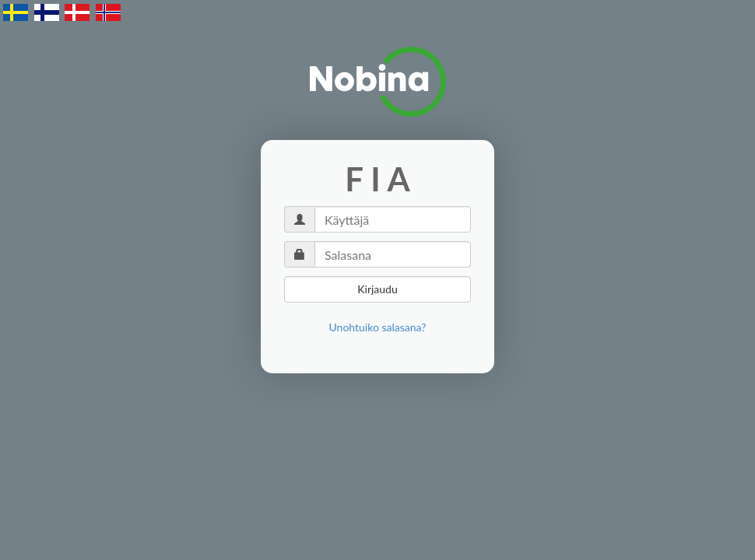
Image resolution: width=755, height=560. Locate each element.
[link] (378, 327)
